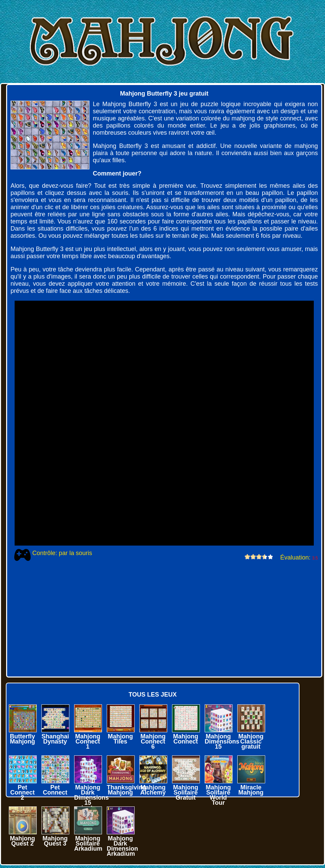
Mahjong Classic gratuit (251, 741)
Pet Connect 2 (22, 792)
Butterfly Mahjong (22, 739)
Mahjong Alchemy (153, 790)
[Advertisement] (160, 619)
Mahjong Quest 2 (22, 841)
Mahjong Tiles (120, 739)
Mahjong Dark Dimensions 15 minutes (91, 798)
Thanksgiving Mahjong (126, 790)
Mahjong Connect (186, 739)
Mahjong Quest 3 (55, 841)
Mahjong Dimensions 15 (222, 741)
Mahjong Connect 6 (153, 741)
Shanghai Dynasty (55, 739)
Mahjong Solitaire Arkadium (88, 844)
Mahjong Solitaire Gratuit (186, 792)
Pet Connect (55, 790)
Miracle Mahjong (251, 790)
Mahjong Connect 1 (88, 741)
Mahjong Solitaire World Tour (218, 795)
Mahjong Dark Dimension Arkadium (122, 846)
